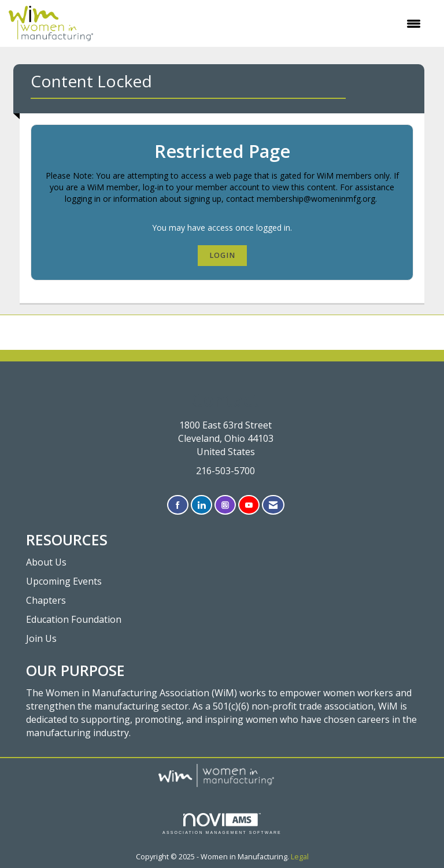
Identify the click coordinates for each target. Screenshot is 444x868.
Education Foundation (74, 619)
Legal (300, 857)
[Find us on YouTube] (249, 505)
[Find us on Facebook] (178, 505)
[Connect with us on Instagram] (225, 505)
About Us (46, 562)
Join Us (41, 638)
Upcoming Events (64, 581)
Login (222, 255)
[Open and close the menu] (263, 24)
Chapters (46, 600)
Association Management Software (222, 824)
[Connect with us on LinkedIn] (201, 505)
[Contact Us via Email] (273, 505)
